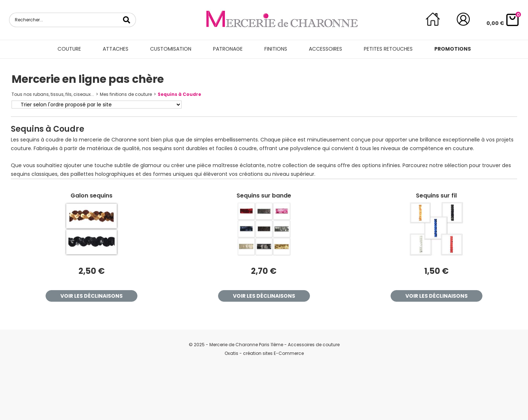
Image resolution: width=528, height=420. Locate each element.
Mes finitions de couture (126, 94)
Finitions (276, 49)
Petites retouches (388, 49)
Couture (69, 49)
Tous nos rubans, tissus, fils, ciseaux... (53, 94)
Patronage (228, 49)
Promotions (453, 49)
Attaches (116, 49)
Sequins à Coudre (179, 94)
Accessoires (325, 49)
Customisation (171, 49)
